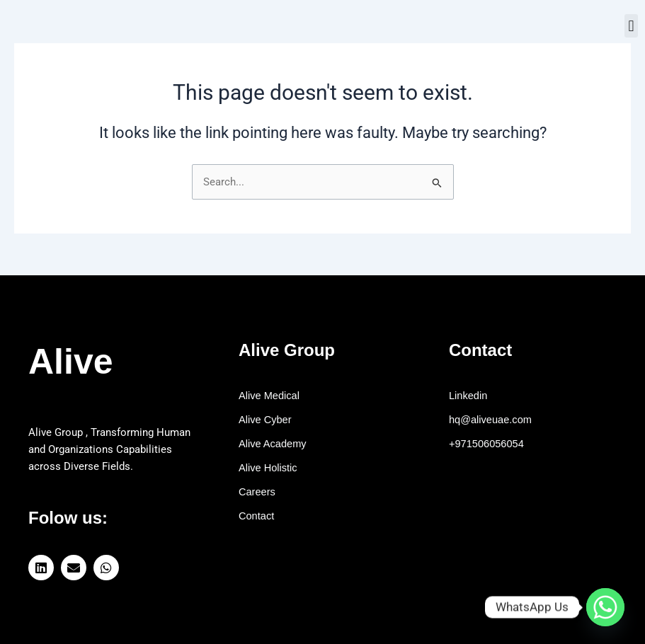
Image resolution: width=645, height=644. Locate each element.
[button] (631, 26)
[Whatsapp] (605, 607)
